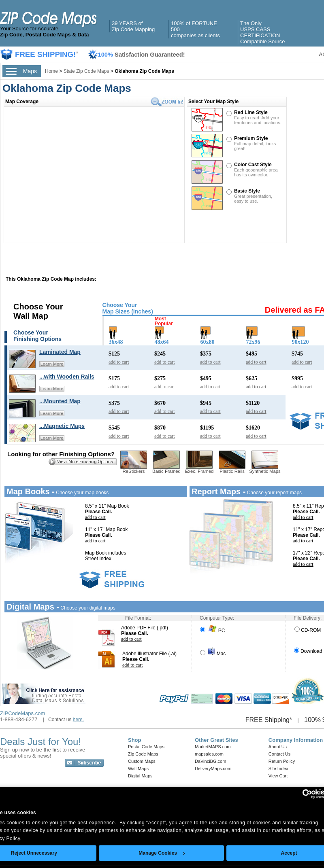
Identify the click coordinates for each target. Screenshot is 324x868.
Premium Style (251, 138)
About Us (278, 747)
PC (212, 631)
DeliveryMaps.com (213, 768)
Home (51, 71)
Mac (213, 654)
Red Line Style (251, 112)
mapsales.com (209, 754)
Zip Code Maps (143, 754)
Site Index (278, 768)
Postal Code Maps (146, 747)
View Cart (278, 776)
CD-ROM (308, 630)
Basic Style (247, 191)
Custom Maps (142, 761)
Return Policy (282, 761)
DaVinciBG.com (210, 761)
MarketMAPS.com (213, 747)
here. (78, 720)
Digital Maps (140, 776)
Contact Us (279, 754)
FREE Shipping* (269, 720)
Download (308, 651)
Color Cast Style (253, 165)
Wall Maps (138, 768)
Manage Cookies (162, 853)
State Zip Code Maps (86, 71)
